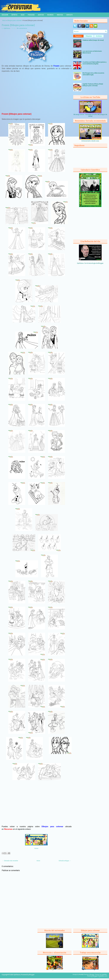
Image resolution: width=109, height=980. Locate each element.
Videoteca (60, 15)
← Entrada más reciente (10, 861)
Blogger (101, 263)
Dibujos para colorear (14, 20)
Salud (23, 15)
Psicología (31, 15)
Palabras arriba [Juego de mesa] (93, 40)
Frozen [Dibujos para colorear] (18, 25)
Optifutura (7, 28)
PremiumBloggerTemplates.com (97, 976)
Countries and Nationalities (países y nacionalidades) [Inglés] (94, 63)
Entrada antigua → (65, 861)
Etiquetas (89, 36)
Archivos (99, 36)
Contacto (69, 15)
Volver (36, 848)
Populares (78, 36)
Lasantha (104, 974)
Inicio (4, 20)
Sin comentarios (22, 28)
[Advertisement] (37, 93)
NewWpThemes (84, 974)
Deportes (14, 15)
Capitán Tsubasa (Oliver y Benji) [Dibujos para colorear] (93, 85)
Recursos (50, 15)
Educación (5, 15)
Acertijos (41, 15)
